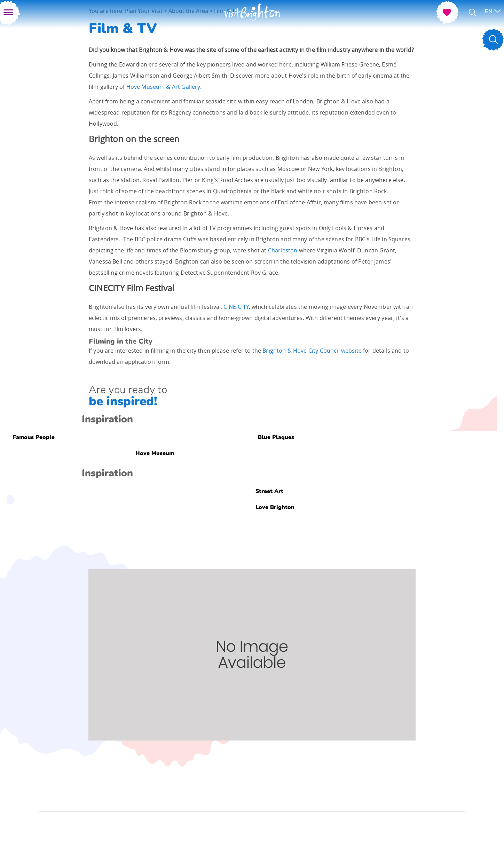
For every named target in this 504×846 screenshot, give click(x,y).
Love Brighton (275, 507)
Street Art (269, 491)
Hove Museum (155, 453)
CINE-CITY (236, 307)
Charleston (283, 250)
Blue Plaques (276, 437)
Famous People (34, 437)
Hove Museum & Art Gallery (163, 87)
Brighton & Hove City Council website (312, 351)
